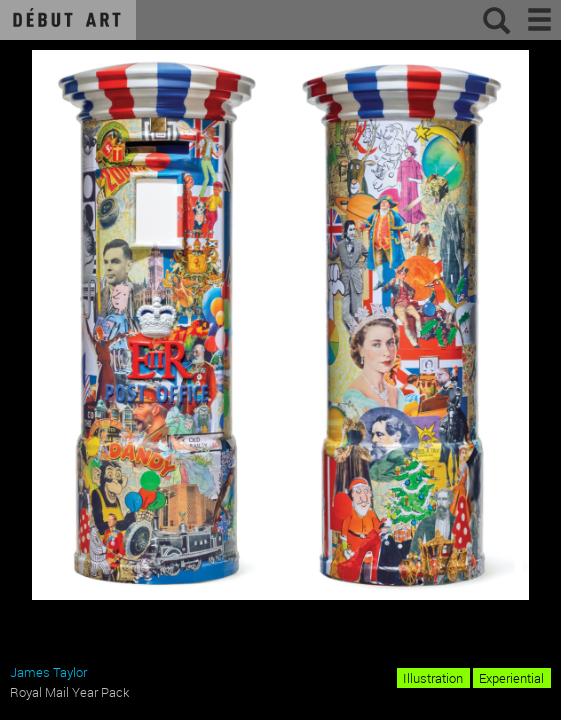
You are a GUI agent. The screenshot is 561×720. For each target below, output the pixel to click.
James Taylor (48, 672)
